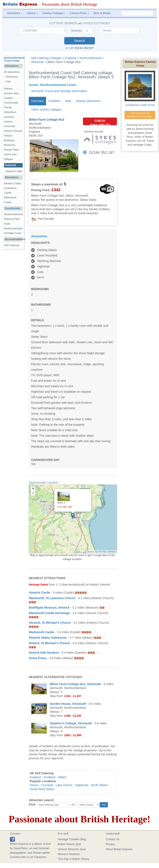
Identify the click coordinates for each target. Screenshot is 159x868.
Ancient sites (11, 93)
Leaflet (89, 552)
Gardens (9, 117)
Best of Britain (102, 13)
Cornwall (47, 785)
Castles (8, 98)
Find (32, 804)
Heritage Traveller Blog (72, 839)
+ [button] (33, 489)
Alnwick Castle (39, 593)
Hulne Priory (38, 658)
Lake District (64, 785)
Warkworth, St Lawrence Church (52, 598)
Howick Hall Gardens (44, 653)
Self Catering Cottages (46, 58)
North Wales (99, 785)
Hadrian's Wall (14, 171)
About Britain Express (119, 849)
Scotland (49, 777)
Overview (37, 101)
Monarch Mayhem (69, 854)
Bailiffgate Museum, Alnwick (49, 608)
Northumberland (90, 58)
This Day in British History (74, 859)
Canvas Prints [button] (79, 13)
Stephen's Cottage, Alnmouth (71, 723)
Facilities (55, 101)
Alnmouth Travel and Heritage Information (59, 91)
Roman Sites (11, 150)
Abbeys (8, 89)
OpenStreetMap (101, 552)
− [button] (33, 493)
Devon (34, 785)
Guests (77, 31)
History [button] (32, 13)
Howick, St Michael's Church (49, 643)
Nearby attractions (88, 101)
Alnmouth (37, 62)
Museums (10, 145)
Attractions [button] (15, 13)
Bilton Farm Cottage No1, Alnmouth (75, 684)
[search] (137, 13)
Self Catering (12, 245)
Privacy (110, 844)
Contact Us (113, 839)
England (71, 58)
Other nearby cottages (46, 109)
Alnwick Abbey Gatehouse (48, 638)
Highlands (82, 785)
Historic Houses (13, 131)
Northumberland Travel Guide (14, 59)
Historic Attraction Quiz (72, 849)
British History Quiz (70, 844)
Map (68, 101)
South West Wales (42, 789)
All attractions (12, 72)
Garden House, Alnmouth (68, 704)
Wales (62, 777)
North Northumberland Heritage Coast (13, 228)
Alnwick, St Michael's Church (50, 623)
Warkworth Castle (41, 632)
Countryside (11, 103)
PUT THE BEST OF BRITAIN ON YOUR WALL (140, 115)
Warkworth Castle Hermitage (49, 613)
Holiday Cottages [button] (54, 13)
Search (79, 41)
